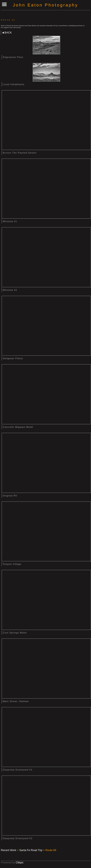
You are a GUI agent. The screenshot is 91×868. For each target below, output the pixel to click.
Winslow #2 (10, 290)
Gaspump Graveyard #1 (18, 770)
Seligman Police (13, 358)
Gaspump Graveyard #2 (18, 838)
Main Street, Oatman (16, 701)
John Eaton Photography (45, 5)
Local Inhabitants (14, 84)
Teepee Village (12, 564)
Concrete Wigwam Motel (18, 427)
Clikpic (20, 862)
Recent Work (9, 850)
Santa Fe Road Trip (31, 850)
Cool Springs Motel (15, 633)
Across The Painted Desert (20, 153)
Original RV (10, 496)
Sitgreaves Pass (13, 57)
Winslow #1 (10, 221)
